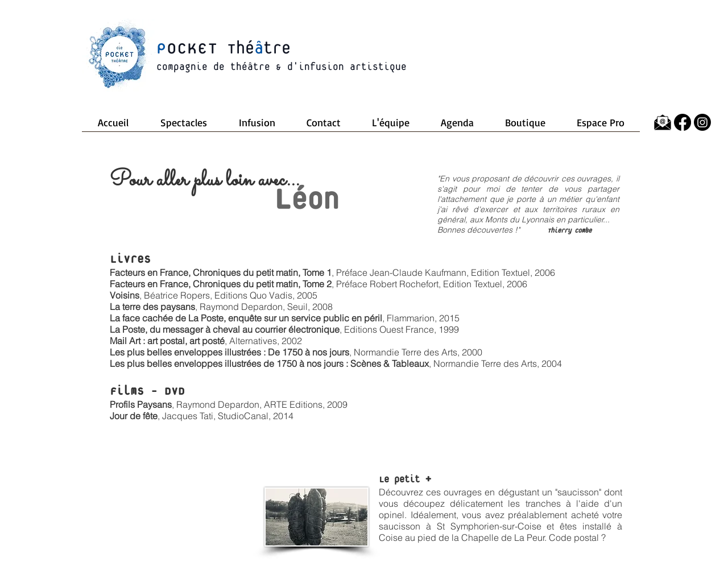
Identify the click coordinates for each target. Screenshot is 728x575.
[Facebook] (682, 122)
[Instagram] (702, 122)
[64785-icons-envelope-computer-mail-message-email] (663, 122)
